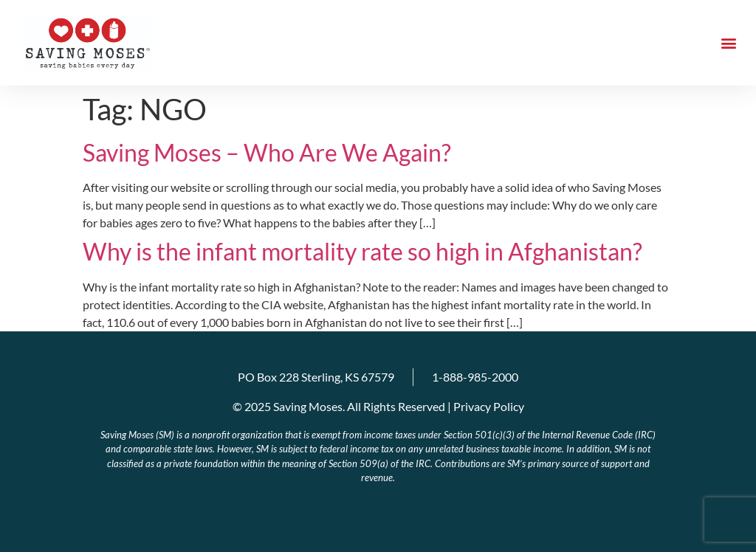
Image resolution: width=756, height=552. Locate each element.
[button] (729, 43)
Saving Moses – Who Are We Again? (267, 152)
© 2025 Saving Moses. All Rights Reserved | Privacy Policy (378, 406)
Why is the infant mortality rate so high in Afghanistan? (362, 251)
